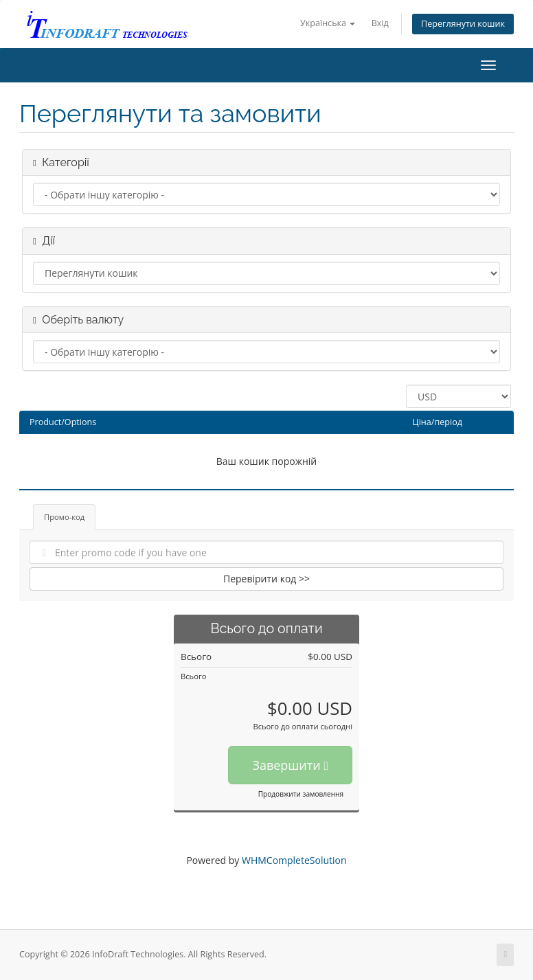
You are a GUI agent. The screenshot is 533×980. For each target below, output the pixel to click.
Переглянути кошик (463, 24)
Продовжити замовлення (301, 794)
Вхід (380, 23)
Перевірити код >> (266, 579)
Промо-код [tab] (64, 517)
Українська (328, 23)
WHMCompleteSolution (294, 860)
